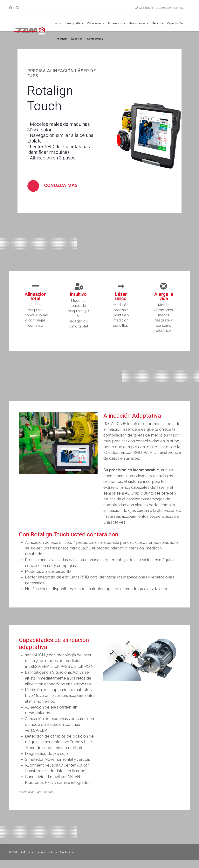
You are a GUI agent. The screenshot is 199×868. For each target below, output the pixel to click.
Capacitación (175, 23)
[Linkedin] (17, 8)
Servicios (158, 23)
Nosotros (77, 39)
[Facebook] (11, 8)
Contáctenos (95, 39)
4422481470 (146, 8)
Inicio (58, 23)
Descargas (61, 39)
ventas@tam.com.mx (172, 8)
